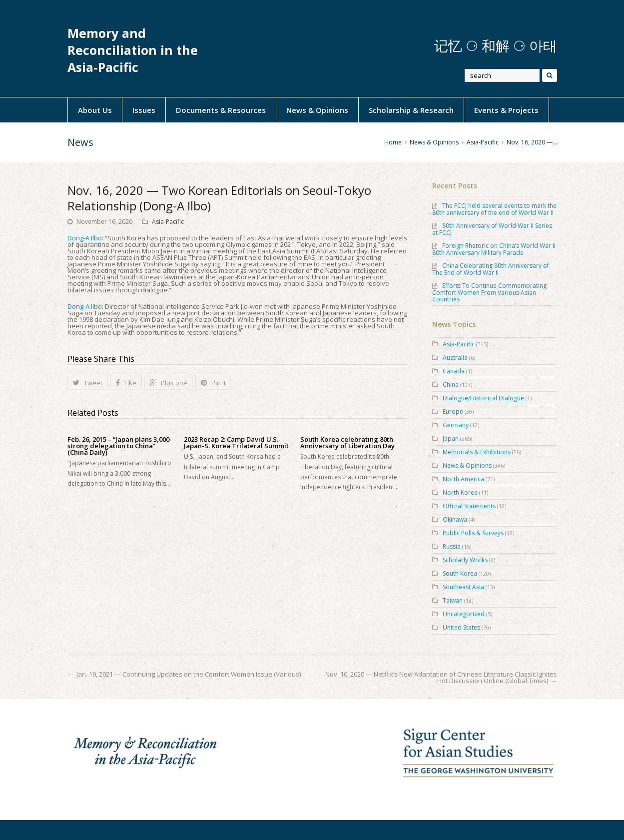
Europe (453, 412)
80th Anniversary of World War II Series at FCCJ (492, 229)
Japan (451, 438)
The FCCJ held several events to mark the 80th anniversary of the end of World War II (494, 209)
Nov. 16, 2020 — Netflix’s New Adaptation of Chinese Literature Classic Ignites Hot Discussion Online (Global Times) (441, 677)
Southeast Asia (463, 587)
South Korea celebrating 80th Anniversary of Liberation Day (347, 443)
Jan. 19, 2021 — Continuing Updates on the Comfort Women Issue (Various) (189, 674)
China (451, 385)
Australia (455, 358)
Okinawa (455, 519)
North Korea (460, 492)
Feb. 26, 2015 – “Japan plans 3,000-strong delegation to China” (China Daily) (120, 446)
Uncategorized (464, 614)
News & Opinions (317, 110)
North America (463, 479)
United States (461, 627)
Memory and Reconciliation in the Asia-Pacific (133, 50)
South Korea (460, 573)
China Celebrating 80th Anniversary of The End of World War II (491, 269)
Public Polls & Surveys (473, 533)
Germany (456, 425)
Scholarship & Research (411, 110)
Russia (452, 546)
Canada (454, 371)
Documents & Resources (221, 110)
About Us (95, 110)
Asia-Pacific (168, 222)
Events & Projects (506, 110)
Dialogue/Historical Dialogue (483, 398)
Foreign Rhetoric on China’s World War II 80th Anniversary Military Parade (494, 249)
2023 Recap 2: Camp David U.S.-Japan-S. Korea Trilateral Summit (236, 443)
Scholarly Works (465, 560)
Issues (144, 110)
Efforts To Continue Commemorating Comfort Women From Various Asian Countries (489, 292)
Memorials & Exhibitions (477, 452)
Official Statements (469, 506)
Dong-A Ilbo (85, 238)
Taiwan (453, 600)
